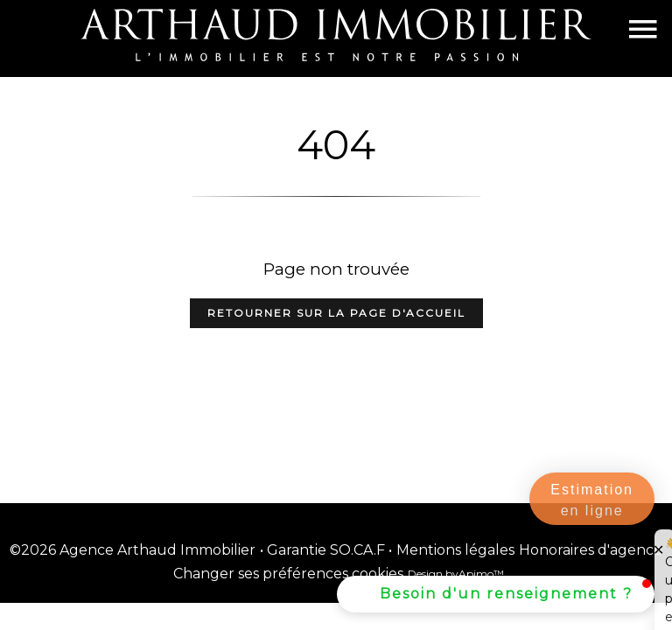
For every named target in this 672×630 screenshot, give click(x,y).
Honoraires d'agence (591, 550)
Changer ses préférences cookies (288, 574)
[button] (496, 594)
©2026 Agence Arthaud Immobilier (133, 550)
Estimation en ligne (592, 500)
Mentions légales (455, 550)
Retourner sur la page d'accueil (336, 313)
